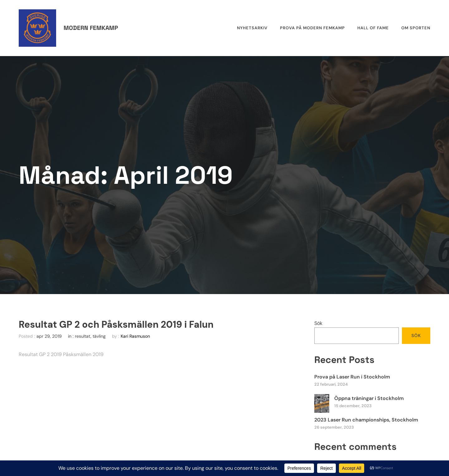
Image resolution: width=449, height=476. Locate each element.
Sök (318, 323)
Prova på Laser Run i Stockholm (352, 377)
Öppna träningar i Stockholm (369, 398)
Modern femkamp (91, 28)
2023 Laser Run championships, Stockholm (366, 420)
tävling (99, 336)
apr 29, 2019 (49, 336)
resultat (83, 336)
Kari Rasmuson (135, 336)
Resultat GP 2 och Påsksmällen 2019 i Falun (116, 325)
